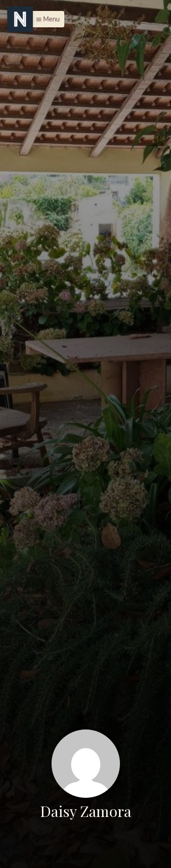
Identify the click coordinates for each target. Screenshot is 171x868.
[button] (45, 19)
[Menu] (20, 19)
